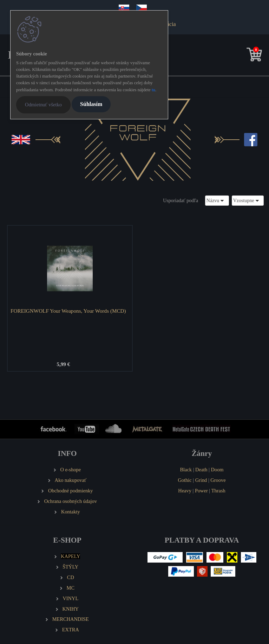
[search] (243, 56)
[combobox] (217, 201)
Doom (217, 470)
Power (201, 491)
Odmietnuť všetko (43, 105)
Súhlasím (91, 104)
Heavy (185, 491)
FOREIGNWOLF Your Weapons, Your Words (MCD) (68, 311)
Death (201, 470)
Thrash (218, 491)
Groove (218, 480)
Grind (201, 480)
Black (186, 470)
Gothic (185, 480)
